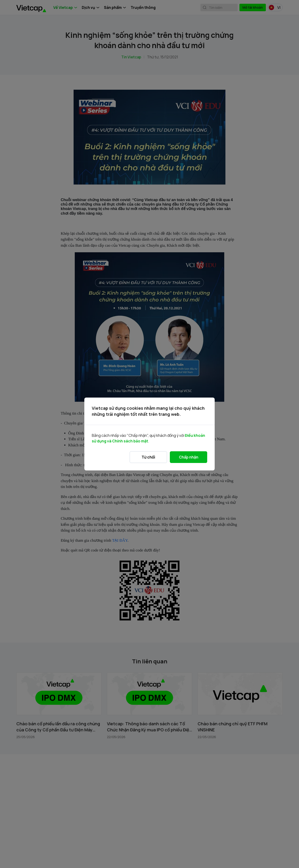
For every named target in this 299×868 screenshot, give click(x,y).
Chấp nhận (189, 457)
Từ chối (148, 457)
